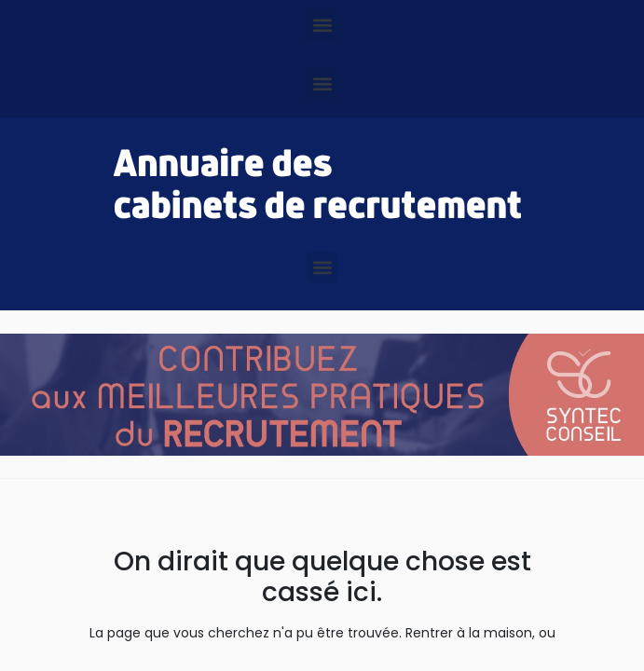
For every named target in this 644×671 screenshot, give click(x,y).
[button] (322, 25)
